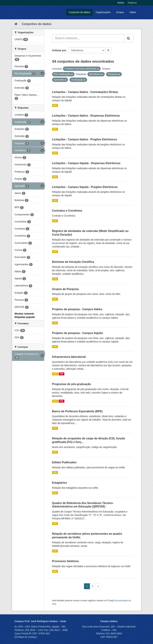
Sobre (133, 12)
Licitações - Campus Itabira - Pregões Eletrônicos (85, 139)
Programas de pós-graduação (72, 384)
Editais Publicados (64, 462)
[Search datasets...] (88, 38)
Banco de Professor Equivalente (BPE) (77, 411)
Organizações (103, 12)
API (107, 601)
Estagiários (60, 483)
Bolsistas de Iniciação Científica (73, 262)
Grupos (120, 12)
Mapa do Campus (27, 637)
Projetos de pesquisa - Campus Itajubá (77, 333)
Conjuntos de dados (79, 12)
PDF (61, 374)
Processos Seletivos (66, 561)
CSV (55, 105)
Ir (108, 50)
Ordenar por (59, 50)
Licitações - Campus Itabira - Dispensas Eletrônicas (86, 116)
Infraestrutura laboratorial (69, 357)
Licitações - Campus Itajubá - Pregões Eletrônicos (85, 187)
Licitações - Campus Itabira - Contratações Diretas (85, 92)
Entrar (121, 3)
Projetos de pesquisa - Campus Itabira (77, 309)
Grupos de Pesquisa (65, 289)
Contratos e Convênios (67, 211)
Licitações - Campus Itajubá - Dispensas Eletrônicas (86, 163)
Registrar (132, 3)
